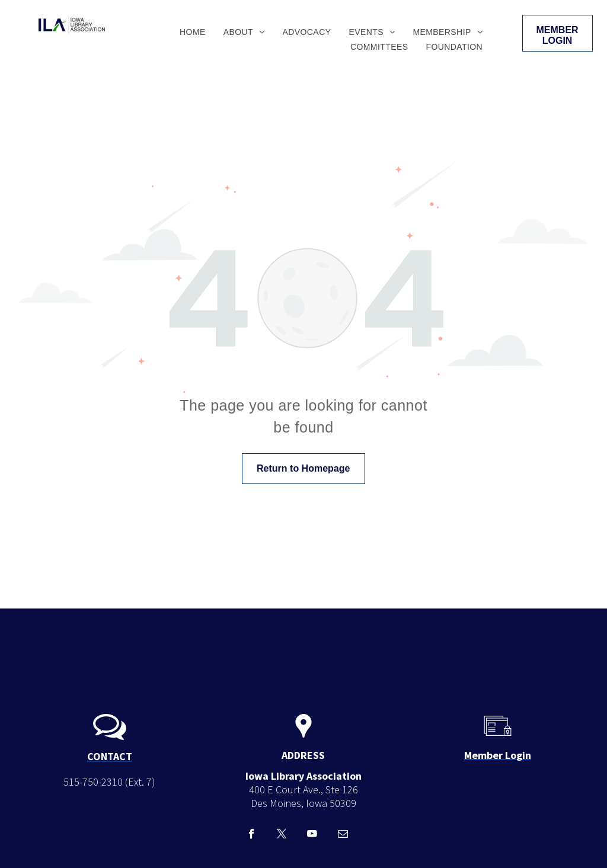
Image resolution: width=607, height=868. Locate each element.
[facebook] (252, 835)
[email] (343, 835)
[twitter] (282, 835)
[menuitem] (193, 32)
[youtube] (312, 835)
